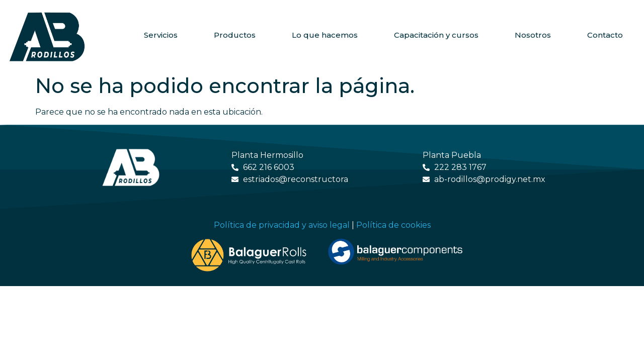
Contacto (605, 35)
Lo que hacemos (325, 35)
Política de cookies (393, 225)
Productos (235, 35)
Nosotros (533, 35)
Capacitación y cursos (436, 35)
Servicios (161, 35)
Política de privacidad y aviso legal (282, 225)
